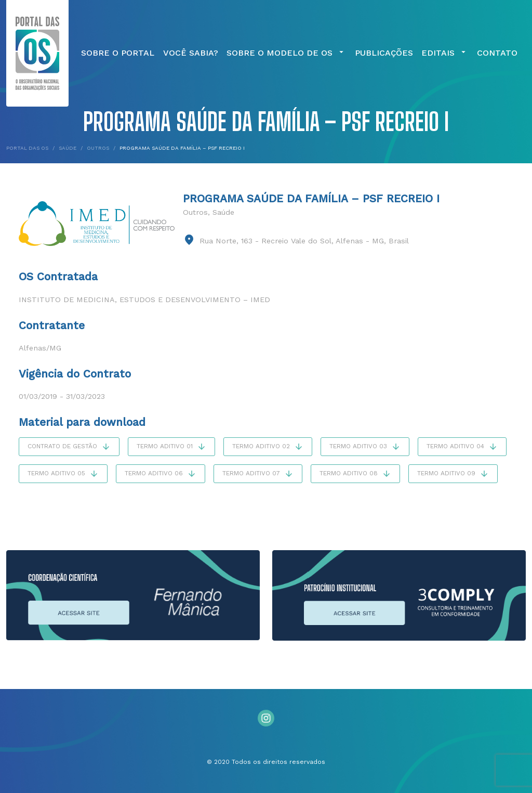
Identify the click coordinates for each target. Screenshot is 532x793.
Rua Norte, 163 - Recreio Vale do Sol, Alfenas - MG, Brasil (304, 241)
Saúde (223, 212)
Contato (497, 53)
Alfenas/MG (40, 348)
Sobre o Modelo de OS (286, 53)
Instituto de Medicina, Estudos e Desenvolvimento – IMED (144, 300)
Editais (445, 53)
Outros (195, 212)
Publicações (384, 53)
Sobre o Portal (118, 53)
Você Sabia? (191, 53)
